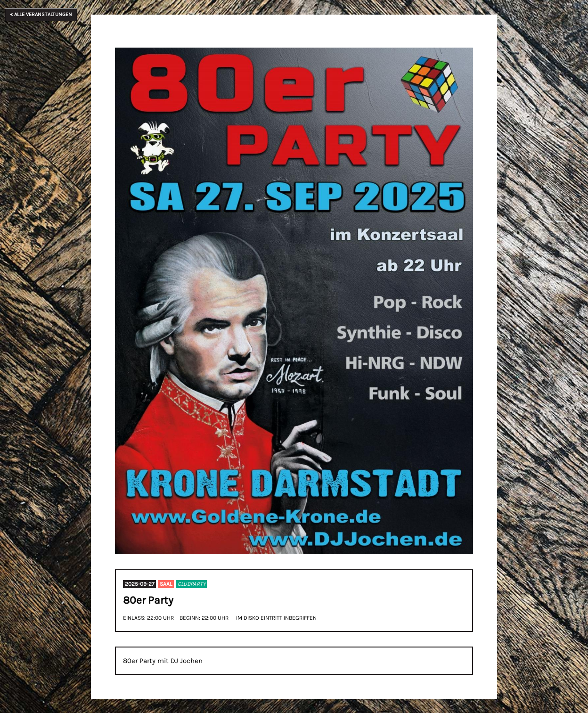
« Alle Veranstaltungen (41, 14)
